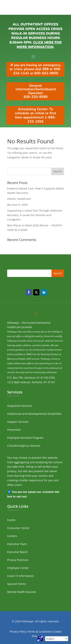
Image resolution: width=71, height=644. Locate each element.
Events (11, 520)
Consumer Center (18, 528)
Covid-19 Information (21, 576)
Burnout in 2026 (17, 205)
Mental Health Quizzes (22, 592)
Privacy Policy (18, 632)
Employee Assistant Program (25, 438)
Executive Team (17, 544)
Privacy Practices (18, 560)
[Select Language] (57, 639)
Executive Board (17, 552)
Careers (12, 536)
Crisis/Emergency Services (24, 446)
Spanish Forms (17, 584)
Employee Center (18, 568)
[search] (36, 171)
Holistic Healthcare (19, 199)
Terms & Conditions (40, 632)
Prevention (14, 430)
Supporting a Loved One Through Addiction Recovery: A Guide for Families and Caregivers (35, 215)
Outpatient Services (20, 406)
